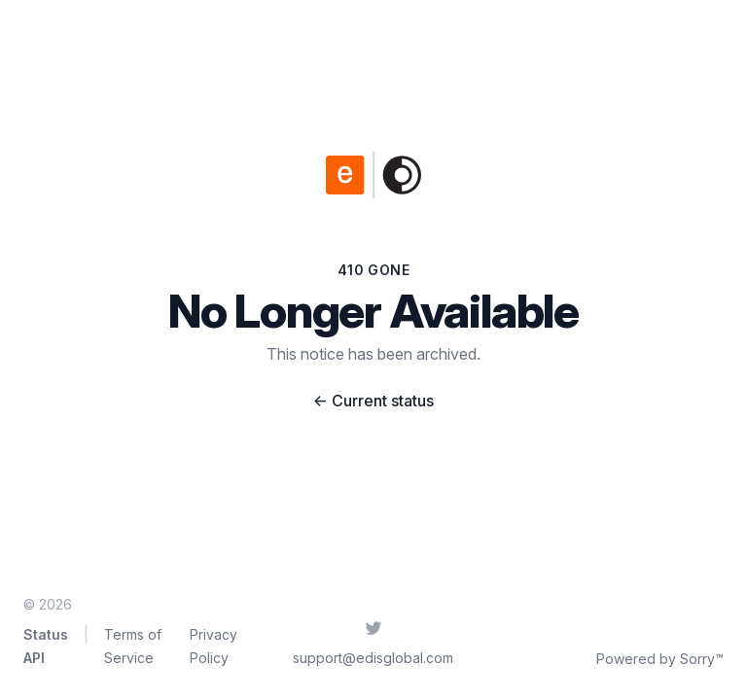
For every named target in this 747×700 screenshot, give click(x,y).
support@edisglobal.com (373, 658)
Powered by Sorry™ (660, 659)
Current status (373, 401)
